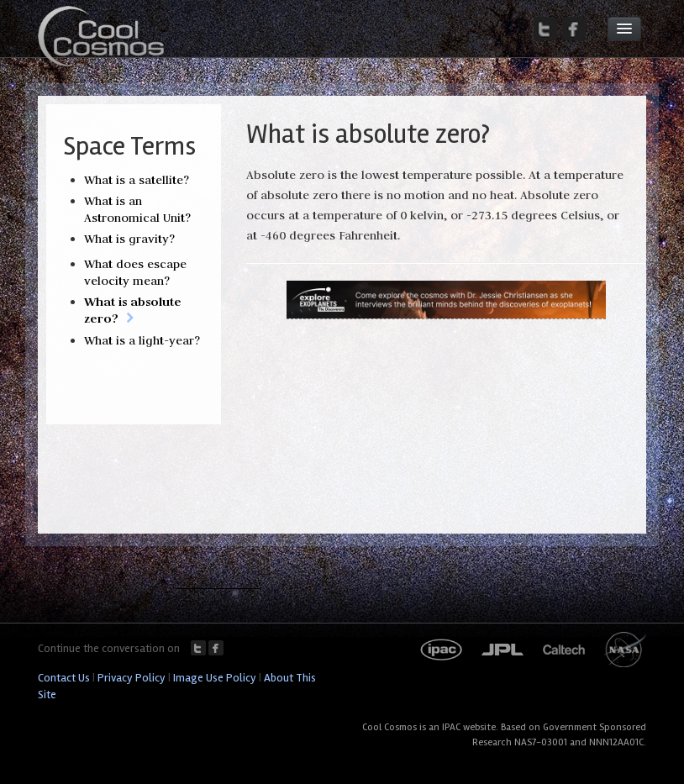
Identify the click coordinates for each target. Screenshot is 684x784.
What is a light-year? (142, 340)
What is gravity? (129, 239)
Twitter (198, 648)
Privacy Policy (132, 678)
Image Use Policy (215, 678)
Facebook (216, 648)
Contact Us (64, 678)
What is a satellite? (137, 180)
